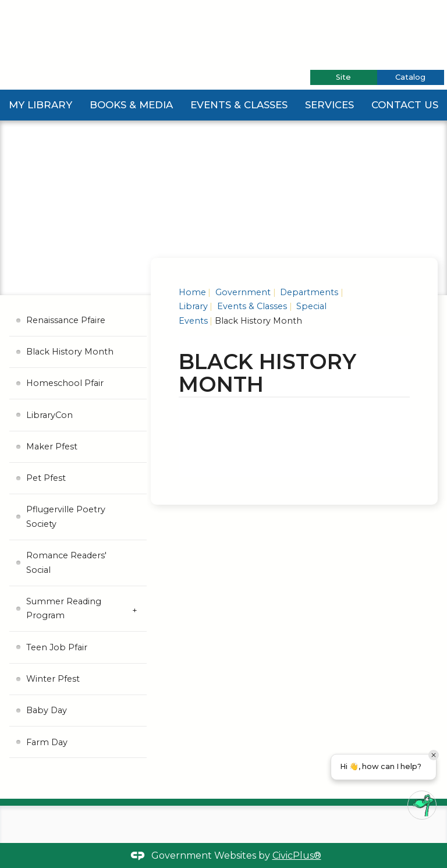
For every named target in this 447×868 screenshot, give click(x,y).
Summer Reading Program (64, 608)
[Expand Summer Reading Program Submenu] (135, 609)
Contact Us (405, 105)
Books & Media (131, 105)
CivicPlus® (297, 855)
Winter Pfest (53, 679)
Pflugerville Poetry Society (66, 516)
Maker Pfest (52, 447)
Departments (308, 292)
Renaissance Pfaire (66, 320)
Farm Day (47, 742)
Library (193, 306)
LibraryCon (49, 415)
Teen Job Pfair (57, 647)
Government (242, 292)
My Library (40, 105)
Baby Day (47, 710)
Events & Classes (240, 105)
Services (331, 105)
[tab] (344, 77)
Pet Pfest (46, 478)
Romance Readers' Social (66, 562)
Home (192, 292)
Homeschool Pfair (65, 383)
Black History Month (70, 352)
